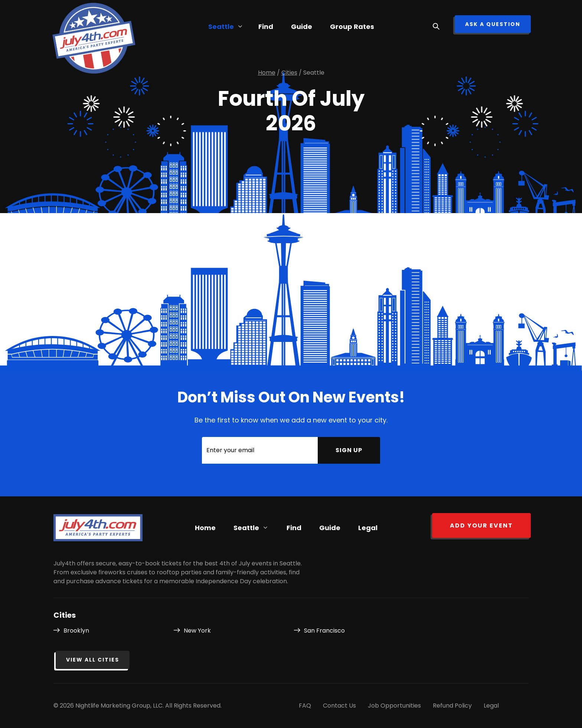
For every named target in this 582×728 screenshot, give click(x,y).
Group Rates (352, 27)
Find (294, 528)
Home (205, 528)
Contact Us (339, 706)
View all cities (93, 660)
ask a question (493, 24)
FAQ (305, 706)
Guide (302, 27)
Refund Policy (452, 706)
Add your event (481, 525)
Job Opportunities (394, 706)
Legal (368, 528)
